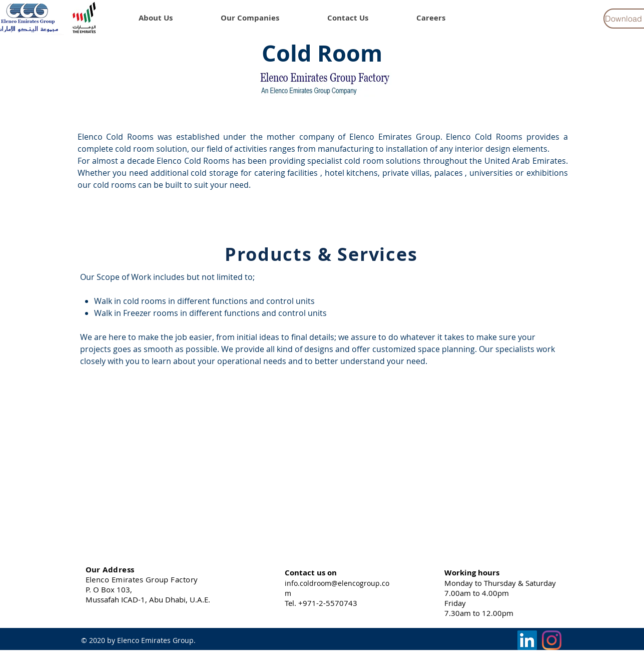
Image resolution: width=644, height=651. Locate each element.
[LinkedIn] (527, 640)
